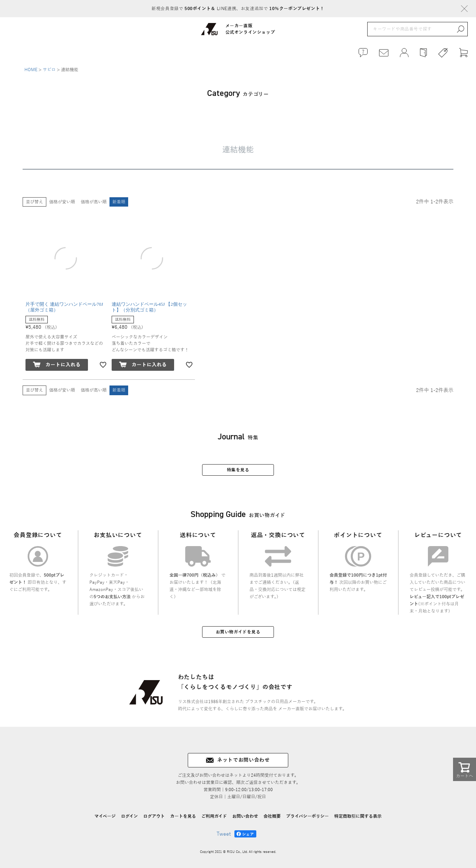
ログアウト (154, 816)
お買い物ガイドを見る (238, 632)
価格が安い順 (62, 202)
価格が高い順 (94, 202)
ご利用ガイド (214, 816)
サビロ (49, 70)
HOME (31, 70)
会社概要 (272, 816)
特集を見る (238, 470)
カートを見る (183, 816)
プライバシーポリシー (307, 816)
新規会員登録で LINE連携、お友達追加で (238, 9)
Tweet (224, 834)
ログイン (129, 816)
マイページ (105, 816)
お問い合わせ (245, 816)
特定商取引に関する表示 (358, 816)
